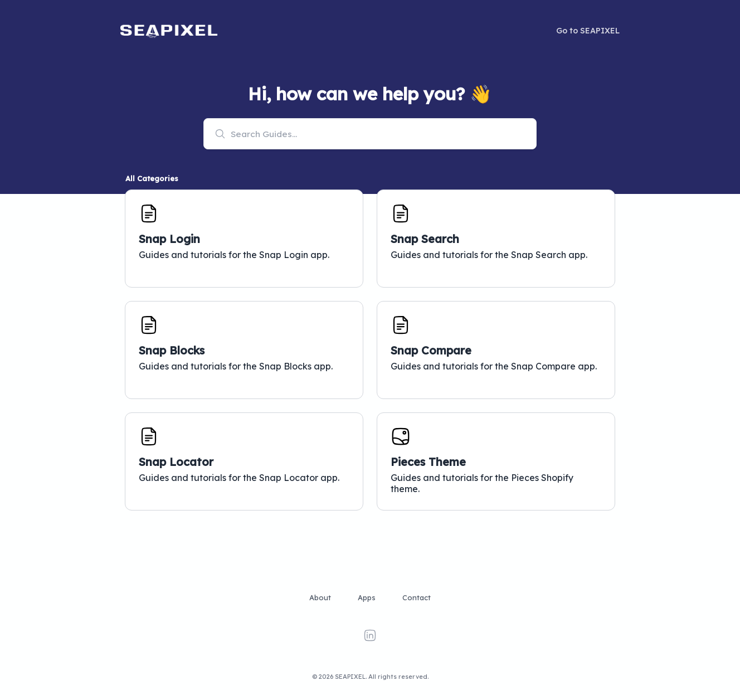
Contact (417, 597)
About (320, 597)
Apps (367, 597)
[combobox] (370, 134)
